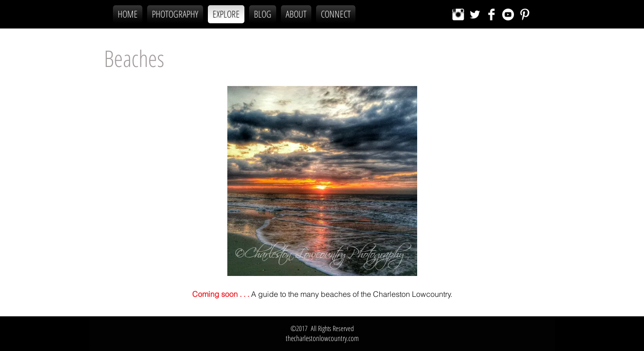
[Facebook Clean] (491, 14)
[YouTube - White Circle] (508, 14)
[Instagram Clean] (458, 14)
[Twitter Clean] (475, 14)
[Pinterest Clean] (525, 14)
